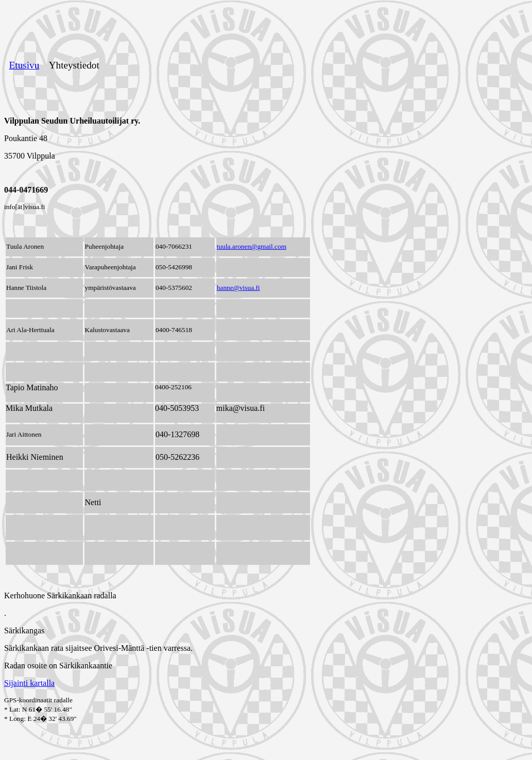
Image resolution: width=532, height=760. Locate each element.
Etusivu (24, 65)
